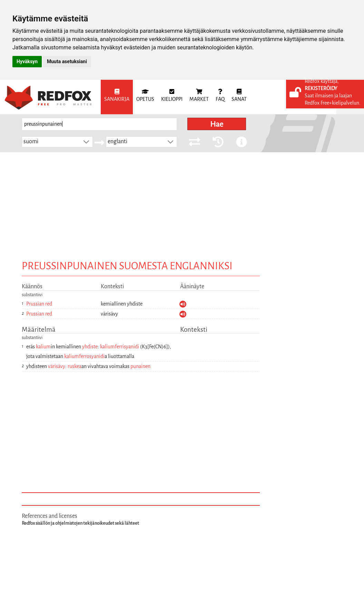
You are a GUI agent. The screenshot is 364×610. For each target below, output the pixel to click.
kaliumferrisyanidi (120, 347)
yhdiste (90, 347)
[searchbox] (99, 124)
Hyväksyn (27, 61)
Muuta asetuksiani (67, 61)
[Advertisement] (182, 204)
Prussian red (39, 304)
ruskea (75, 366)
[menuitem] (117, 97)
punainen (140, 366)
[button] (86, 142)
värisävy (57, 366)
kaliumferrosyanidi (84, 356)
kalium (43, 347)
